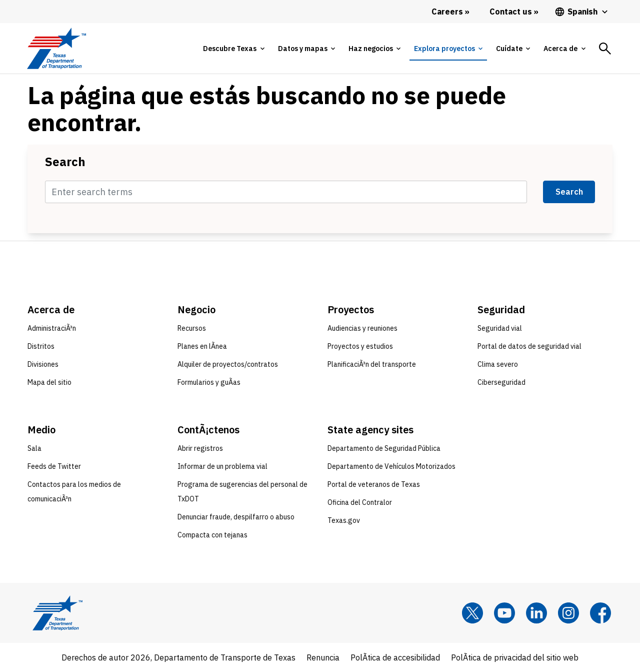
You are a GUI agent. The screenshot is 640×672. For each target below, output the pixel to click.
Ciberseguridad (501, 382)
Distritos (41, 346)
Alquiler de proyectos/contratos (228, 364)
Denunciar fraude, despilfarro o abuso (236, 517)
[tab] (233, 49)
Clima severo (498, 364)
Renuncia (323, 657)
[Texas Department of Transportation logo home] (56, 48)
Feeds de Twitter (54, 466)
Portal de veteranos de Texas (374, 484)
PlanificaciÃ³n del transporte (372, 364)
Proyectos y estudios (360, 346)
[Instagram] (568, 613)
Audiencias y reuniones (362, 328)
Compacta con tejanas (212, 535)
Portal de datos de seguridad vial (529, 346)
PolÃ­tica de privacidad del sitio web (515, 657)
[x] (472, 613)
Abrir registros (200, 448)
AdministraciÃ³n (52, 328)
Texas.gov (344, 520)
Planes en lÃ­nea (202, 346)
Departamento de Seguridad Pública (384, 448)
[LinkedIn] (536, 613)
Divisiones (43, 364)
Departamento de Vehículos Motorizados (391, 466)
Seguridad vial (500, 328)
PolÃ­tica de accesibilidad (395, 657)
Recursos (192, 328)
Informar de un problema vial (222, 466)
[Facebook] (600, 613)
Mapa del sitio (49, 382)
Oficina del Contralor (360, 502)
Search (65, 162)
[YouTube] (504, 613)
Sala (34, 448)
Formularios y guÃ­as (209, 382)
